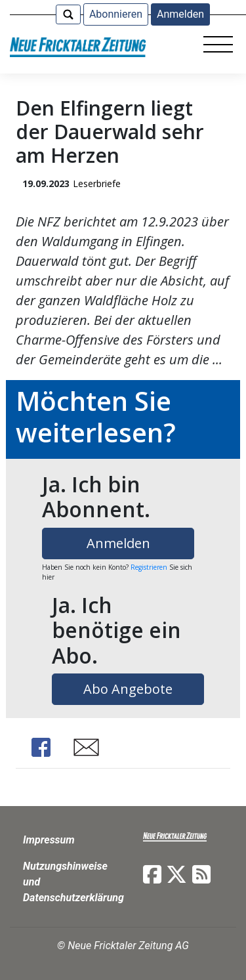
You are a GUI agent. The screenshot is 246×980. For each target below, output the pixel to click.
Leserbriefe (97, 183)
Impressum (49, 840)
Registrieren (149, 567)
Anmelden (180, 14)
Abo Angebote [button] (128, 689)
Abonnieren (116, 14)
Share (41, 747)
